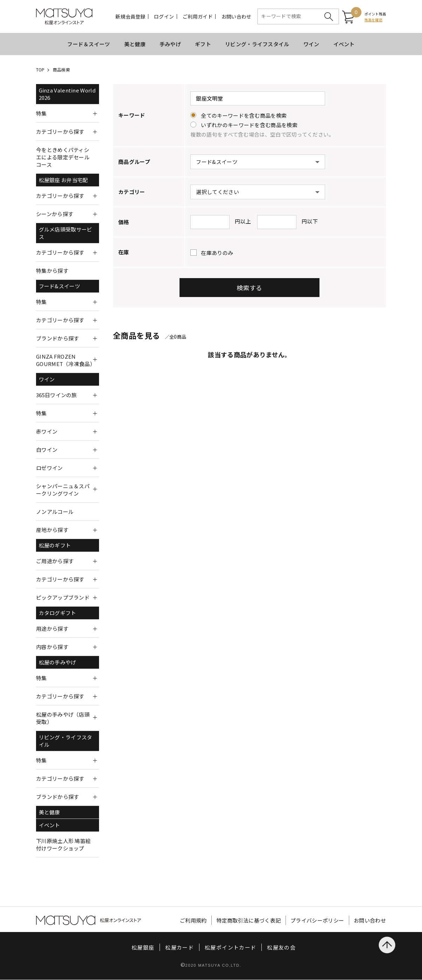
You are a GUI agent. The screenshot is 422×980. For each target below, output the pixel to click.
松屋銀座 (143, 948)
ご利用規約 (193, 921)
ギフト (203, 44)
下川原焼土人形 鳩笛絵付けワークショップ (63, 845)
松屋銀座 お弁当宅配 (64, 180)
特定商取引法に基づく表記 (249, 921)
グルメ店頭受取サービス (66, 233)
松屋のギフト (55, 546)
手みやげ (170, 44)
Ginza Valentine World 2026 (67, 94)
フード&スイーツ (59, 286)
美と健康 (135, 44)
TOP (40, 70)
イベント (344, 44)
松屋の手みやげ (58, 662)
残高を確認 (374, 20)
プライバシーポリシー (317, 921)
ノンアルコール (55, 512)
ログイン (164, 17)
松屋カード (180, 948)
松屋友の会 (281, 948)
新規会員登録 (131, 17)
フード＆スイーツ (89, 44)
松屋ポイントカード (230, 948)
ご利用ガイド (198, 17)
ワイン (311, 44)
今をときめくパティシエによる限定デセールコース (63, 157)
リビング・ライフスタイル (257, 44)
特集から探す (52, 271)
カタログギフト (58, 613)
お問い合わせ (237, 17)
